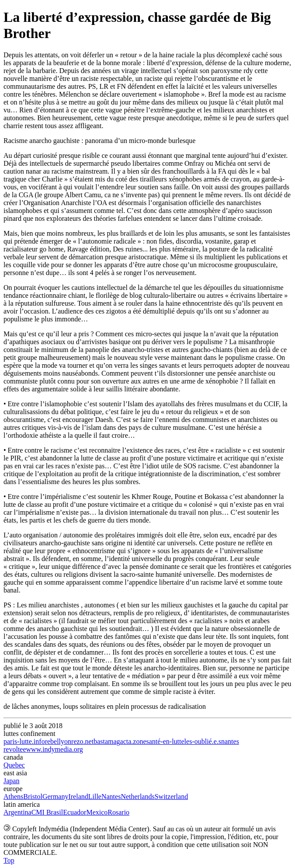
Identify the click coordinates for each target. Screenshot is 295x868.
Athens (13, 797)
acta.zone (133, 741)
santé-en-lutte (165, 741)
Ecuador (75, 812)
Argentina (17, 812)
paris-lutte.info (24, 741)
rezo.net (82, 741)
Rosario (118, 812)
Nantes (111, 797)
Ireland (78, 797)
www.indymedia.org (55, 749)
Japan (11, 781)
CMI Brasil (47, 812)
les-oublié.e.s (203, 741)
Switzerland (171, 797)
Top (9, 860)
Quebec (14, 765)
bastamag (107, 741)
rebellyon (58, 741)
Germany (56, 797)
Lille (95, 797)
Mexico (97, 812)
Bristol (33, 797)
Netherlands (137, 797)
